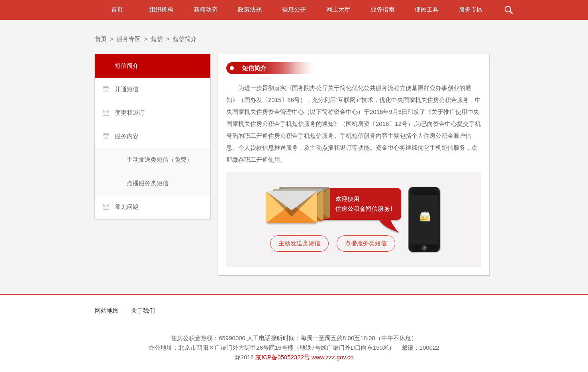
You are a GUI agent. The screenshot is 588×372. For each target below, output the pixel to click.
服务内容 (127, 136)
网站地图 (107, 310)
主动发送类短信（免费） (160, 160)
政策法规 (250, 9)
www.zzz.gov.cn (333, 357)
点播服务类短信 (148, 183)
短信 (157, 39)
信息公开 (294, 9)
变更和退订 (130, 113)
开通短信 (127, 89)
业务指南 (382, 9)
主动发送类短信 (299, 243)
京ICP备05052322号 (283, 357)
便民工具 (427, 9)
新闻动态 (206, 9)
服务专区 (471, 9)
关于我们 (143, 310)
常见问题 (127, 207)
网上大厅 (338, 9)
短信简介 (185, 39)
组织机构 (161, 9)
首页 (117, 9)
